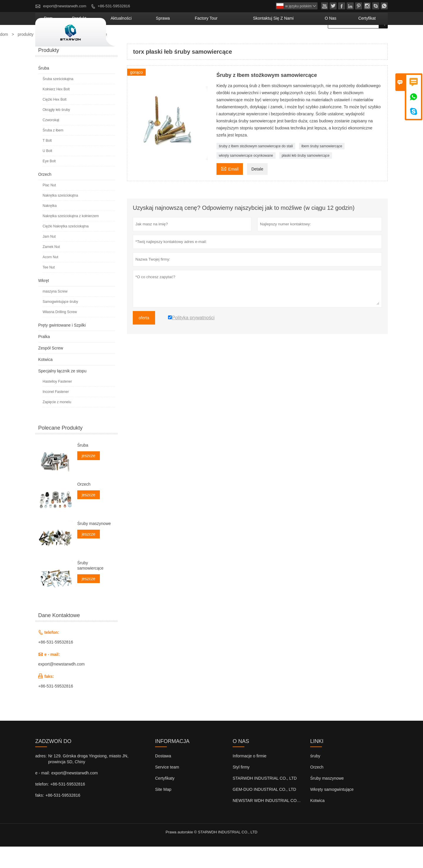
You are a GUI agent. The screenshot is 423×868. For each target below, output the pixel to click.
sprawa (217, 40)
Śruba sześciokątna (58, 100)
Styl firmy (241, 788)
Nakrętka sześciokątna (60, 217)
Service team (167, 788)
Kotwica (45, 381)
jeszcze (89, 477)
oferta (144, 339)
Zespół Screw (51, 369)
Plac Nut (49, 207)
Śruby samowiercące (90, 587)
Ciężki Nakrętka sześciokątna (66, 248)
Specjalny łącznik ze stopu (62, 392)
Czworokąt (51, 141)
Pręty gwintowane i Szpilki (62, 347)
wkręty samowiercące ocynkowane (246, 177)
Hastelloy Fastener (57, 403)
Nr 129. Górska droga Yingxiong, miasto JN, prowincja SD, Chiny (88, 780)
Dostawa (163, 777)
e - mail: (43, 794)
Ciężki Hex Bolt (54, 121)
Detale (257, 190)
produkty (26, 56)
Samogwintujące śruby (60, 323)
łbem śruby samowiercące (322, 168)
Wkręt (44, 302)
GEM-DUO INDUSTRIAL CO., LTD (264, 811)
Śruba (44, 89)
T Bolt (47, 162)
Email (230, 190)
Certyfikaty (165, 800)
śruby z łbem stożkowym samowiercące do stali (256, 168)
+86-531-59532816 (114, 6)
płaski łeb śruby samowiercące (306, 177)
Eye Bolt (49, 183)
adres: (41, 777)
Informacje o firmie (250, 777)
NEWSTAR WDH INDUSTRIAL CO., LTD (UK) (275, 822)
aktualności (185, 40)
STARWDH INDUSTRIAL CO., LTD (265, 800)
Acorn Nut (50, 278)
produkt (153, 40)
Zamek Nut (51, 268)
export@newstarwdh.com (65, 6)
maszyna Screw (55, 313)
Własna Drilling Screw (60, 333)
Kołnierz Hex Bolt (56, 111)
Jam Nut (49, 258)
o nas (344, 40)
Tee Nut (49, 289)
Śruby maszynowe (94, 545)
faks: (40, 817)
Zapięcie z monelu (57, 423)
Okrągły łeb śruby (56, 131)
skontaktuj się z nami (301, 40)
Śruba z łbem (53, 152)
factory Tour (250, 40)
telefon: (42, 805)
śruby (315, 777)
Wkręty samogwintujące (332, 811)
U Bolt (47, 172)
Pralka (44, 358)
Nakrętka (50, 227)
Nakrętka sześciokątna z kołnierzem (71, 237)
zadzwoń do (53, 763)
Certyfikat (372, 40)
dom (130, 40)
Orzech (45, 196)
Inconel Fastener (56, 413)
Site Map (163, 811)
